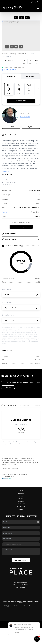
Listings (21, 494)
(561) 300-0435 (21, 587)
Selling (21, 499)
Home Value (21, 504)
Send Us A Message (21, 560)
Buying (21, 496)
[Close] (38, 624)
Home (21, 491)
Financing (21, 501)
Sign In (35, 2)
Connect (21, 509)
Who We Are (21, 507)
